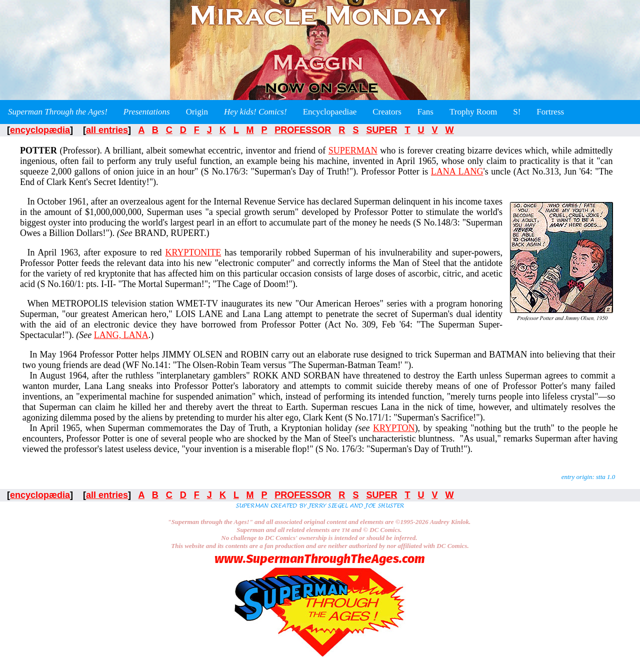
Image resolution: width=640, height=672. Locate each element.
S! (517, 112)
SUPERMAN (353, 150)
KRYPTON (394, 428)
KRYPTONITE (193, 252)
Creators (387, 112)
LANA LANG (457, 171)
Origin (197, 112)
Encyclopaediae (330, 112)
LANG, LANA (121, 335)
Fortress (550, 112)
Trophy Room (473, 112)
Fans (425, 112)
